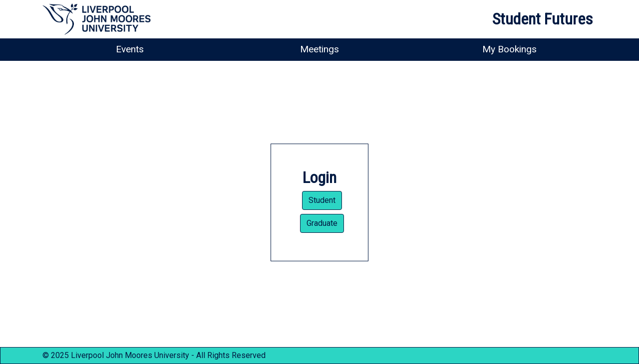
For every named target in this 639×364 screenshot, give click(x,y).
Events (130, 49)
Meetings (319, 49)
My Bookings (509, 49)
